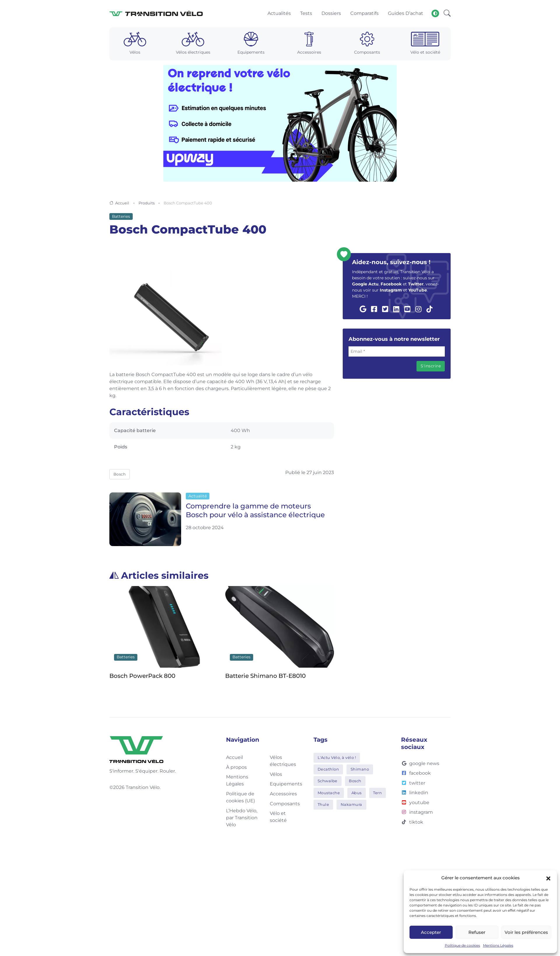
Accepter (431, 932)
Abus (357, 793)
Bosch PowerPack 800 (142, 676)
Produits (147, 203)
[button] (548, 878)
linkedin (415, 793)
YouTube (418, 291)
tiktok (412, 822)
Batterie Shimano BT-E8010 (265, 676)
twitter (413, 783)
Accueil (122, 203)
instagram (417, 813)
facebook (416, 773)
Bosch (120, 474)
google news (420, 764)
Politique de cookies (462, 945)
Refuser (477, 932)
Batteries (121, 217)
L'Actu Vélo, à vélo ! (337, 758)
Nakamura (351, 805)
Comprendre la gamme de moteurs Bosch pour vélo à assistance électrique (255, 511)
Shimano (360, 770)
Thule (323, 805)
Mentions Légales (498, 945)
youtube (415, 803)
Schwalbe (328, 781)
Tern (377, 793)
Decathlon (328, 770)
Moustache (329, 793)
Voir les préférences (526, 932)
